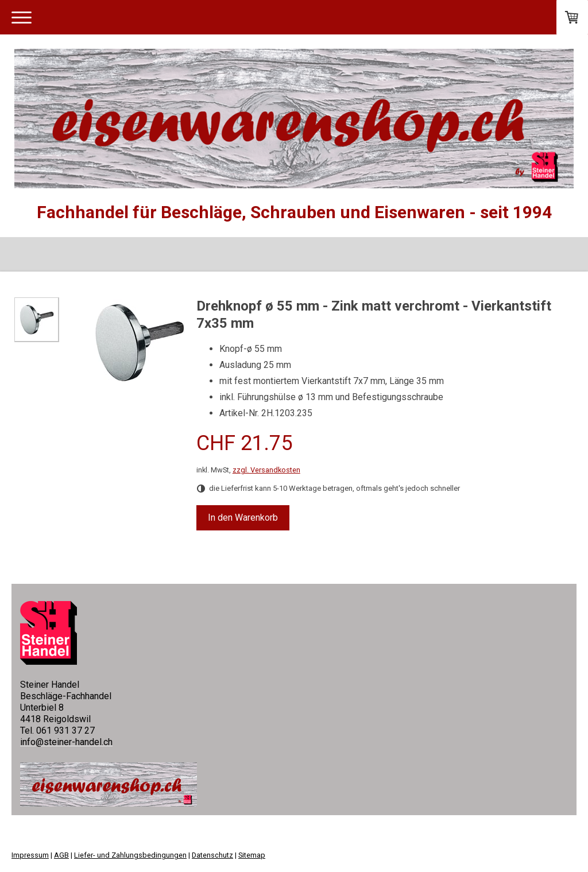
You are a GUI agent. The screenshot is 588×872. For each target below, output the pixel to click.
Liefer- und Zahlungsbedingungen (130, 855)
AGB (61, 855)
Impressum (30, 855)
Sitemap (252, 855)
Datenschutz (212, 855)
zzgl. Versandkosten (266, 470)
